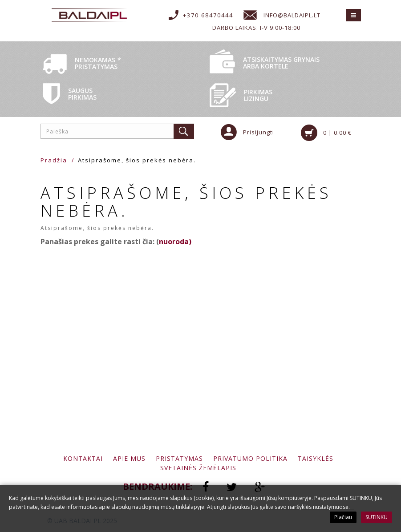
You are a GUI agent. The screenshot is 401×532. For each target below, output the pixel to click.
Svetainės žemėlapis (198, 468)
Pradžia (54, 160)
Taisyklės (316, 458)
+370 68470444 (208, 15)
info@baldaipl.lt (292, 15)
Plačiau (343, 517)
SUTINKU (377, 517)
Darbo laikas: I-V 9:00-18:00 (256, 28)
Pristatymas (179, 458)
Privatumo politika (250, 458)
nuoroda (174, 242)
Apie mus (129, 458)
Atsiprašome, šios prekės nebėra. (137, 160)
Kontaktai (83, 458)
